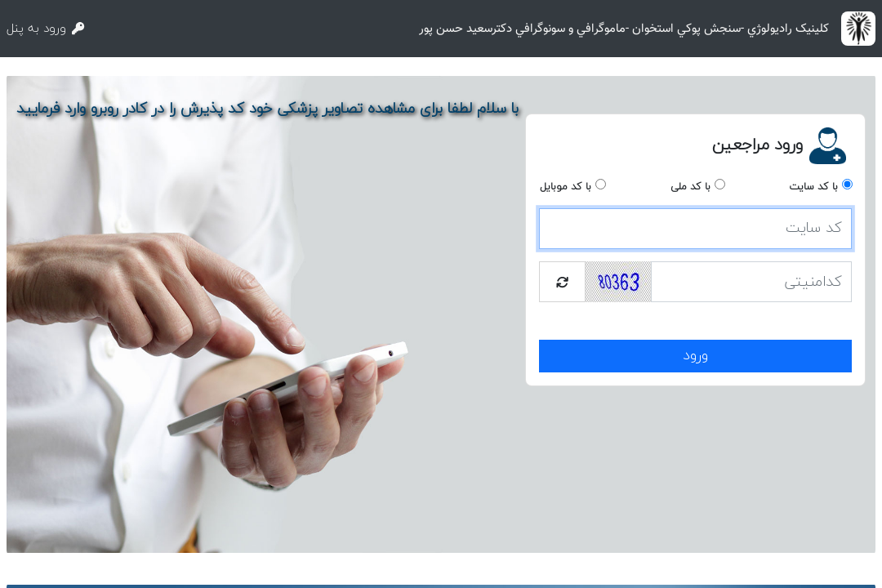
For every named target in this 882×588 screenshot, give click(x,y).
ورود (695, 356)
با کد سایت (813, 187)
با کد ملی (690, 187)
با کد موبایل (566, 187)
